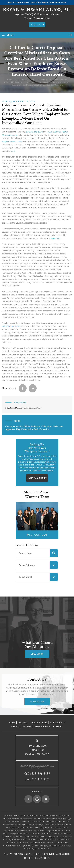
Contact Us (37, 702)
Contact (58, 726)
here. (13, 151)
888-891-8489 (43, 19)
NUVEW (8, 854)
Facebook (28, 799)
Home (12, 723)
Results (15, 726)
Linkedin (33, 388)
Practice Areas (39, 723)
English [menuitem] (36, 25)
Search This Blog (27, 545)
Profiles (23, 723)
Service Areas (58, 723)
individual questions (11, 326)
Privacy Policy (42, 858)
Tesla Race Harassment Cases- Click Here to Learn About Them (37, 2)
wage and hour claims (12, 141)
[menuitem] (37, 25)
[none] (37, 25)
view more (37, 654)
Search (54, 553)
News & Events (42, 726)
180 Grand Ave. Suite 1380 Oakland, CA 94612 (37, 750)
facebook (23, 388)
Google (37, 799)
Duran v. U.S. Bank (34, 132)
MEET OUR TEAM (37, 535)
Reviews (27, 726)
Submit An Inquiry (37, 478)
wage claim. (56, 238)
